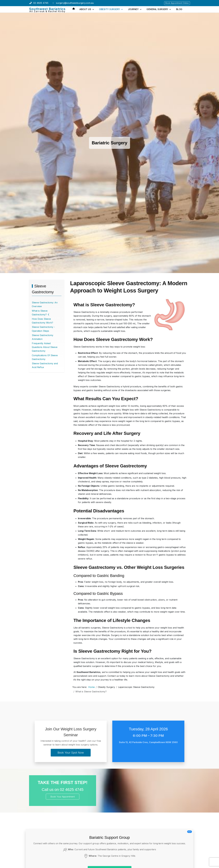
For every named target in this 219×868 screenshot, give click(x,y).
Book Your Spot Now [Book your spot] (71, 753)
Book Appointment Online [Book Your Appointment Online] (177, 3)
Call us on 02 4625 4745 (63, 790)
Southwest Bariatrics (47, 9)
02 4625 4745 (41, 3)
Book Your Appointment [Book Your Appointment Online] (63, 797)
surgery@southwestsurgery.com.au (75, 3)
